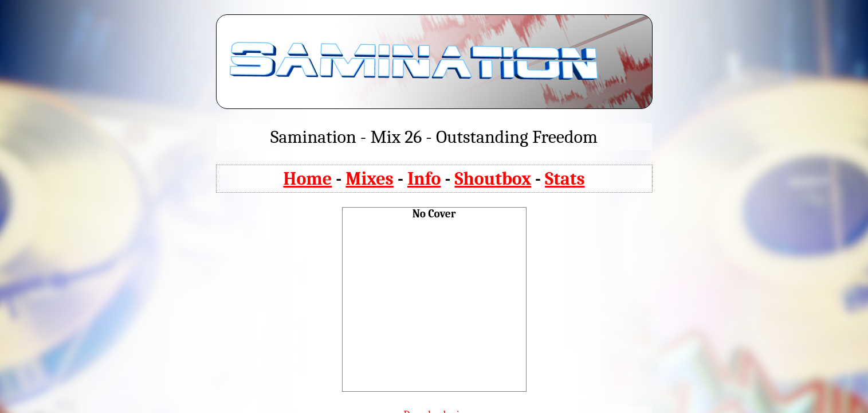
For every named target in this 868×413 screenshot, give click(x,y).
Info (424, 179)
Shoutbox (493, 179)
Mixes (370, 179)
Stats (565, 179)
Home (307, 179)
